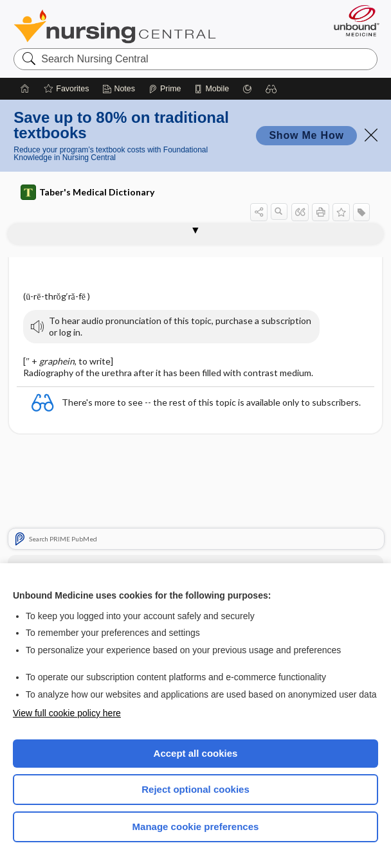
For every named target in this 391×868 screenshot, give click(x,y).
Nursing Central (115, 26)
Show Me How (306, 135)
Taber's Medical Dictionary (87, 192)
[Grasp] (247, 89)
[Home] (25, 89)
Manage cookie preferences (196, 827)
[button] (271, 89)
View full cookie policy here (67, 713)
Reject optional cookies (195, 789)
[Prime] (165, 89)
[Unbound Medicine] (352, 21)
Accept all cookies (196, 753)
